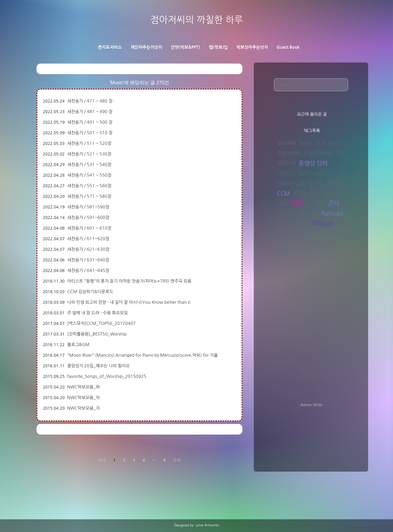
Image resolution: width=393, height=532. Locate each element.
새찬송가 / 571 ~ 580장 (89, 196)
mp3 (319, 173)
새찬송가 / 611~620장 (88, 239)
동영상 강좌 (313, 163)
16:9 (320, 144)
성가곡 (315, 184)
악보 (296, 204)
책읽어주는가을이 (146, 47)
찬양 (303, 223)
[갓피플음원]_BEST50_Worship (97, 334)
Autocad (332, 213)
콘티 (334, 203)
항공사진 (331, 194)
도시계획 (316, 203)
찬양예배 (335, 184)
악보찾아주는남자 (252, 47)
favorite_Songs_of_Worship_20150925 (107, 376)
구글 (339, 153)
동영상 (300, 194)
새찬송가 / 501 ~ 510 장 (90, 133)
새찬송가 (286, 223)
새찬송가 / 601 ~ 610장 (89, 228)
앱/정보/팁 (218, 47)
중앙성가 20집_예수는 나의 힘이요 (98, 366)
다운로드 (286, 173)
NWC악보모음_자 (83, 408)
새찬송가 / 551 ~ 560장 (89, 186)
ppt (340, 223)
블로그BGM (78, 345)
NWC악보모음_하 (83, 387)
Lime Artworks (207, 525)
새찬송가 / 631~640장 (88, 260)
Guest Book (288, 47)
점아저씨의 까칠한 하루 (197, 20)
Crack (334, 144)
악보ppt (322, 224)
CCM (283, 194)
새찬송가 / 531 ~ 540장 (89, 164)
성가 (314, 194)
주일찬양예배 (318, 153)
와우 (282, 203)
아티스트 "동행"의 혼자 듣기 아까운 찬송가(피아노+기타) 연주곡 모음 (129, 281)
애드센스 (286, 213)
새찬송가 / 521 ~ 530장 (89, 154)
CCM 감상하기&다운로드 (90, 292)
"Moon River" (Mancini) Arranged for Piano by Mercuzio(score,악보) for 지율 (143, 355)
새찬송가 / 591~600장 (88, 217)
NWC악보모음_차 (83, 397)
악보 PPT (308, 213)
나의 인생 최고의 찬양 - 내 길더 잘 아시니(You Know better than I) (129, 302)
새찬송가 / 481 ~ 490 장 (90, 111)
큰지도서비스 (110, 47)
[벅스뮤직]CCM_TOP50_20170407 (101, 323)
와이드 (306, 144)
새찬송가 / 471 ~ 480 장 (90, 101)
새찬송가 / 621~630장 (88, 249)
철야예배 (286, 144)
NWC (305, 173)
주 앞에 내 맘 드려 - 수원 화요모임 (98, 313)
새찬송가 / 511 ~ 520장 (89, 143)
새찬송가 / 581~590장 (88, 207)
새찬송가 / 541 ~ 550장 (89, 175)
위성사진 (286, 163)
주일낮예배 (289, 153)
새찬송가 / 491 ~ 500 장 (90, 122)
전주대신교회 (291, 184)
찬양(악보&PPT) (185, 47)
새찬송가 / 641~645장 (88, 270)
